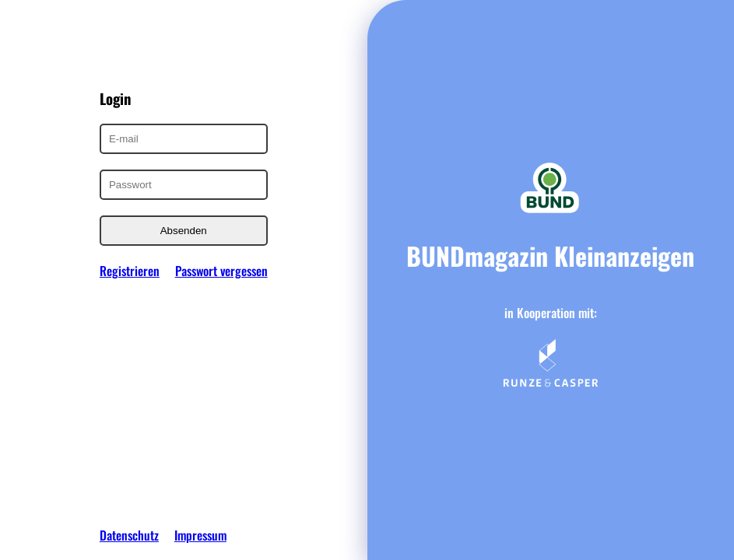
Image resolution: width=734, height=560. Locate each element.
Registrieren (130, 271)
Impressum (200, 535)
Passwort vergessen (221, 271)
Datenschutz (129, 535)
